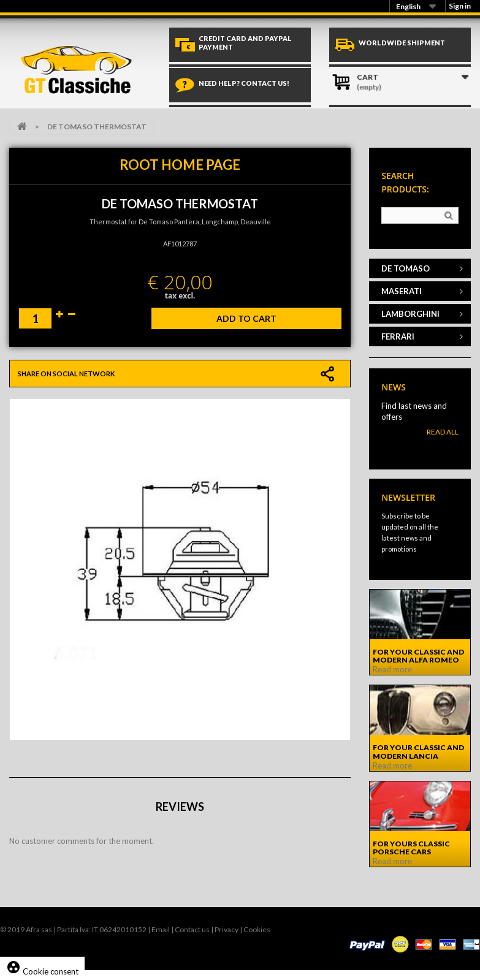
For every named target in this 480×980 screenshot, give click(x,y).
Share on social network (66, 374)
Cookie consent (42, 971)
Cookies (257, 929)
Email (161, 929)
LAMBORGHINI (410, 314)
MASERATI (402, 291)
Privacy (227, 929)
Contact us (192, 929)
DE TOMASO (406, 268)
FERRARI (398, 336)
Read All (443, 432)
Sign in (460, 6)
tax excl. (180, 296)
